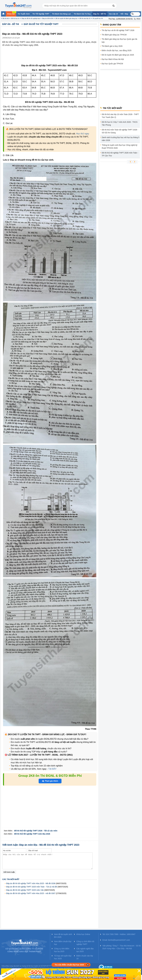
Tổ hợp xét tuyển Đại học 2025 (63, 957)
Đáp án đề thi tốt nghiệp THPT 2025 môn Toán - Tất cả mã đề (32, 887)
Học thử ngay (83, 134)
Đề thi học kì (15, 18)
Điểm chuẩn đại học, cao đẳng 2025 (117, 50)
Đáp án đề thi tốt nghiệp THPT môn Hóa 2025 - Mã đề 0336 (31, 883)
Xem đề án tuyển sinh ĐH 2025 (63, 936)
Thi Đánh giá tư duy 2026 (112, 46)
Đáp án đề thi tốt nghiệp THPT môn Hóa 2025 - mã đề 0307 (31, 893)
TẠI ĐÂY (52, 769)
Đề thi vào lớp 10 (85, 18)
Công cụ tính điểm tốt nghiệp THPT (85, 943)
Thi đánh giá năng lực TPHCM (114, 35)
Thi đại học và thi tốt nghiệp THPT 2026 (118, 30)
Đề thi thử (6, 18)
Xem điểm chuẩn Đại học (63, 943)
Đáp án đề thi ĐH (48, 18)
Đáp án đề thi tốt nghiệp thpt (31, 18)
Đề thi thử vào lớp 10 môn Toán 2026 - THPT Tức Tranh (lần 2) (120, 116)
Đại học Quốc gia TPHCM (112, 64)
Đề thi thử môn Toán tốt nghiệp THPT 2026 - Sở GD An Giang (120, 131)
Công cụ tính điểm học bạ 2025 (62, 950)
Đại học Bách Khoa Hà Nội (113, 59)
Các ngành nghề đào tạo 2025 (85, 950)
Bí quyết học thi (98, 18)
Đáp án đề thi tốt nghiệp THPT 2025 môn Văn (25, 890)
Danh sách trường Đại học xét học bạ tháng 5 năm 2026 (121, 139)
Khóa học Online (83, 934)
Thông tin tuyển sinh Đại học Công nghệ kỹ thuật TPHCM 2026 (120, 147)
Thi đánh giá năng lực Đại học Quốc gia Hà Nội (119, 41)
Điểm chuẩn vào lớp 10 (85, 957)
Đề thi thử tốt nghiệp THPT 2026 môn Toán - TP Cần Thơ (120, 154)
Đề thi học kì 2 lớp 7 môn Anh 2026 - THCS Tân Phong (120, 123)
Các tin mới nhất (11, 879)
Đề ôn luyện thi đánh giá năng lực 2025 (118, 55)
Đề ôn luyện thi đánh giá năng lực (66, 18)
